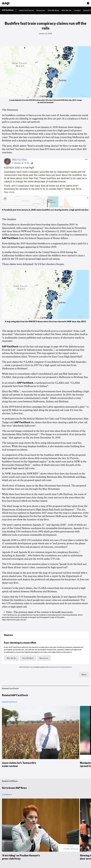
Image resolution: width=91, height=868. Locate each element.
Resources (41, 10)
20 (45, 524)
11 (49, 397)
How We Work (53, 10)
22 (80, 551)
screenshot (66, 331)
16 (47, 461)
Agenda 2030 (58, 525)
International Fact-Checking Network (60, 667)
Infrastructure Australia (40, 350)
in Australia (19, 555)
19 (74, 509)
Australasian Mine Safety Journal (20, 434)
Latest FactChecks (26, 10)
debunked (28, 264)
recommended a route (69, 398)
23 (26, 555)
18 (39, 473)
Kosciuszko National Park (16, 465)
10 (20, 391)
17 (31, 464)
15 (8, 437)
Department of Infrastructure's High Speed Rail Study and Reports (38, 510)
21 (66, 524)
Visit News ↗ (7, 794)
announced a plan (75, 407)
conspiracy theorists (67, 552)
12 (82, 397)
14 (38, 434)
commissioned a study (36, 398)
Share (84, 674)
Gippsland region (37, 462)
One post (7, 127)
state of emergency (33, 228)
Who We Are (66, 10)
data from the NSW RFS (25, 474)
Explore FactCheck (10, 702)
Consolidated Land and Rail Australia (57, 374)
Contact (77, 10)
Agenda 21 (38, 525)
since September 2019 (63, 225)
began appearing (27, 247)
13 (85, 406)
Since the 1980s (10, 391)
